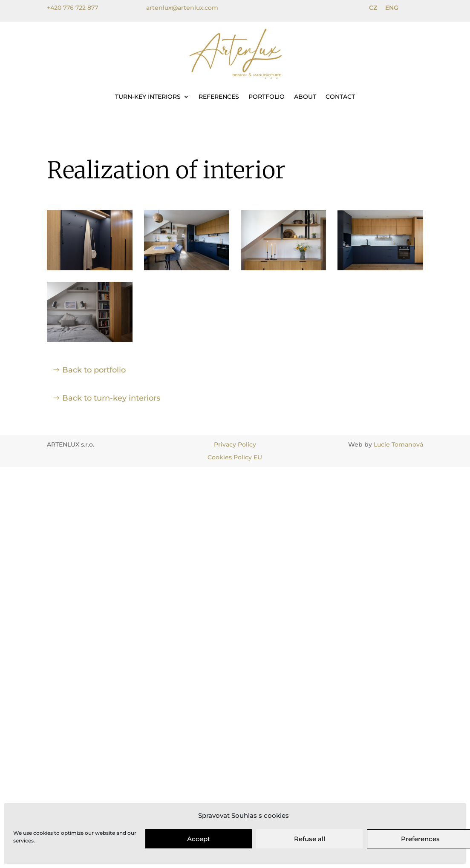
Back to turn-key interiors (111, 398)
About (305, 97)
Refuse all (310, 839)
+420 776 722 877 (72, 8)
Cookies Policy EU (235, 457)
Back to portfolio (94, 370)
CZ (373, 8)
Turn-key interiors (148, 97)
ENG (392, 8)
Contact (340, 97)
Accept (199, 839)
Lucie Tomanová (398, 444)
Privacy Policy (235, 444)
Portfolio (267, 97)
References (219, 97)
